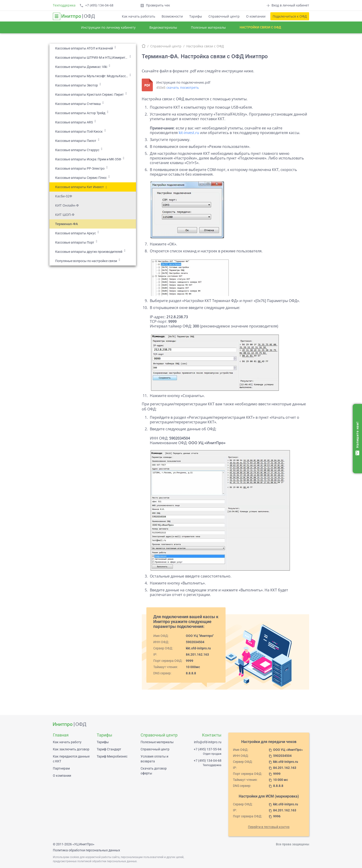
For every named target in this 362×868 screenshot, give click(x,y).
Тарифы (196, 16)
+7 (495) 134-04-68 (208, 761)
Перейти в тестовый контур (269, 827)
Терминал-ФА (66, 224)
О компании (256, 16)
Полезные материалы (208, 27)
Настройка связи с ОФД (205, 46)
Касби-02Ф (64, 196)
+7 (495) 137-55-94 (208, 749)
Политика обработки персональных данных (86, 850)
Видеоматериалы (163, 27)
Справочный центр (224, 16)
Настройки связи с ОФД (260, 27)
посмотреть (189, 87)
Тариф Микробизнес (112, 756)
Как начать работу (67, 742)
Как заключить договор (71, 749)
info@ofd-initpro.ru (208, 742)
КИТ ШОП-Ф (65, 215)
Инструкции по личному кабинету (108, 27)
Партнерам (61, 768)
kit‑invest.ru (189, 133)
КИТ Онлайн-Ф (67, 205)
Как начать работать (139, 16)
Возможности (172, 16)
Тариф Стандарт (109, 749)
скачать (173, 87)
